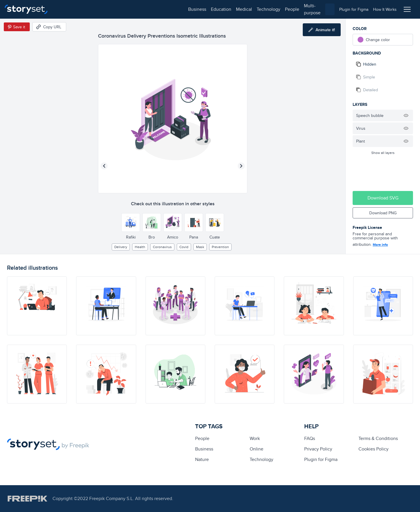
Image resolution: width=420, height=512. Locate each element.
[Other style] (131, 222)
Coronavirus (162, 247)
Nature (202, 459)
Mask (200, 247)
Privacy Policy (318, 449)
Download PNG (383, 213)
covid (184, 247)
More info (380, 245)
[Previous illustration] (104, 166)
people (161, 9)
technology (137, 9)
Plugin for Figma (321, 459)
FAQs (310, 438)
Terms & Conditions (378, 438)
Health (140, 247)
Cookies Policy (373, 449)
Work (255, 438)
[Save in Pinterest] (17, 27)
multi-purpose (187, 9)
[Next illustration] (241, 166)
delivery (121, 247)
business (66, 9)
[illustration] (37, 306)
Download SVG (383, 198)
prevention (220, 247)
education (90, 9)
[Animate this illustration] (322, 30)
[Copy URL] (49, 27)
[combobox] (270, 9)
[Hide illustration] (406, 115)
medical (113, 9)
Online (257, 449)
